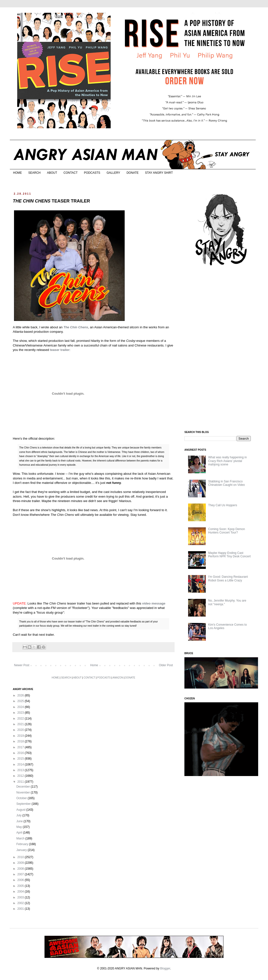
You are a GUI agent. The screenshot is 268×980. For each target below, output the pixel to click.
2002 (21, 903)
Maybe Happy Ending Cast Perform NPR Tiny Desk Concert (230, 555)
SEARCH (34, 173)
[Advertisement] (221, 348)
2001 (21, 909)
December (23, 787)
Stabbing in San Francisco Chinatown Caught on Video (227, 483)
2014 (21, 764)
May (19, 827)
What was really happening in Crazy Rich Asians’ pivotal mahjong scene (228, 461)
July (19, 815)
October (22, 798)
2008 (21, 869)
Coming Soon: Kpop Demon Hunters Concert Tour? (227, 531)
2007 (21, 874)
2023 (21, 713)
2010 (21, 857)
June (20, 821)
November (23, 793)
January (22, 850)
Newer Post (22, 665)
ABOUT (52, 173)
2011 (21, 782)
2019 (21, 736)
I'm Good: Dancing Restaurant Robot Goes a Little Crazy (228, 578)
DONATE (133, 173)
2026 (21, 695)
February (22, 844)
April (20, 833)
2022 (21, 719)
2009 (21, 863)
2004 (21, 892)
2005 (21, 886)
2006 (21, 880)
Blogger (165, 968)
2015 (21, 759)
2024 (21, 707)
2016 (21, 753)
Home (94, 665)
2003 (21, 897)
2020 (21, 730)
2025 (21, 701)
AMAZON (118, 678)
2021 (21, 724)
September (24, 804)
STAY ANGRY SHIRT (159, 173)
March (21, 838)
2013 (21, 770)
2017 (21, 747)
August (21, 810)
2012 (21, 776)
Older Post (166, 665)
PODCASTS (92, 173)
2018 (21, 741)
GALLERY (113, 173)
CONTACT (70, 173)
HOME (17, 173)
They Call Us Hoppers (223, 505)
